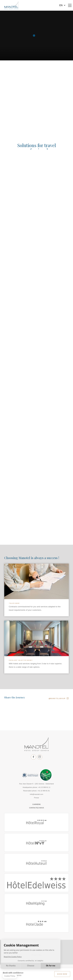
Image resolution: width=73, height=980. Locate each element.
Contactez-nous (36, 808)
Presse (36, 798)
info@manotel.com (36, 794)
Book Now (62, 974)
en (61, 5)
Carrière (36, 804)
